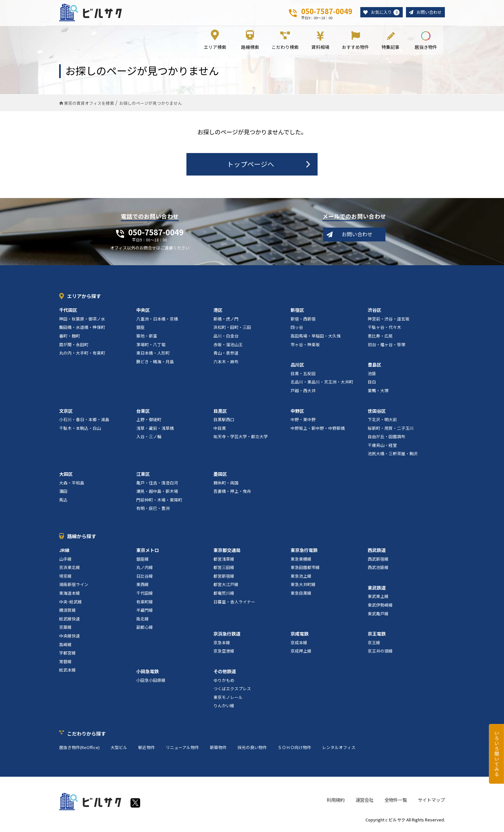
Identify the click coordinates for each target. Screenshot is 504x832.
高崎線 (65, 645)
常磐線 (65, 662)
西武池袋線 (378, 568)
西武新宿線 (378, 560)
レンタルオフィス (339, 748)
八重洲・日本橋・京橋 (157, 320)
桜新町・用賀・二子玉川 (391, 429)
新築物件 (218, 748)
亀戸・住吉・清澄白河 (157, 484)
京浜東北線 (70, 568)
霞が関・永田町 (74, 345)
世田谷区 (377, 412)
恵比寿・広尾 (380, 337)
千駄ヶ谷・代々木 (384, 328)
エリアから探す (84, 297)
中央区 (143, 311)
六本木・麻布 (226, 362)
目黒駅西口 (224, 420)
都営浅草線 (224, 560)
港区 (218, 311)
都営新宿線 (224, 577)
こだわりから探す (86, 734)
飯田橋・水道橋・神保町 (82, 328)
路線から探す (82, 537)
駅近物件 (147, 748)
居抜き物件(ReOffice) (79, 748)
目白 (372, 383)
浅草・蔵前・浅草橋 (155, 429)
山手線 (65, 560)
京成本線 (299, 643)
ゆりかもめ (224, 681)
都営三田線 (224, 568)
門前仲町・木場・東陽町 (159, 501)
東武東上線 (378, 597)
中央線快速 (70, 637)
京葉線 (65, 628)
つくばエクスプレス (232, 689)
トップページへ (251, 165)
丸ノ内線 (145, 568)
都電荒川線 (224, 594)
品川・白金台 (226, 337)
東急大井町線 (303, 586)
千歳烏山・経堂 (382, 446)
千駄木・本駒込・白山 (80, 429)
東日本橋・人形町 (153, 354)
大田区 (66, 475)
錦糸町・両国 (226, 484)
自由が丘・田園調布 (387, 438)
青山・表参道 (226, 354)
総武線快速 (70, 620)
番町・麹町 (70, 337)
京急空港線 (224, 652)
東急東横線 (301, 560)
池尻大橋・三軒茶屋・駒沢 (393, 455)
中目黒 (220, 429)
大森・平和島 (72, 484)
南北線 (143, 620)
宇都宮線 (67, 654)
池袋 (372, 374)
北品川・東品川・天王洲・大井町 (322, 383)
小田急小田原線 (151, 681)
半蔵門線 (145, 611)
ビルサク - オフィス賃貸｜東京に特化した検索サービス (91, 13)
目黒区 (220, 412)
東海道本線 (70, 594)
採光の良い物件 (252, 748)
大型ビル (119, 748)
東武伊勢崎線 (380, 606)
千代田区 (68, 311)
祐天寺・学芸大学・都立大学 (241, 438)
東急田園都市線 (305, 568)
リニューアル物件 (182, 748)
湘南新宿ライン (74, 586)
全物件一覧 (396, 801)
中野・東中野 (303, 420)
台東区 (143, 412)
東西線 (143, 586)
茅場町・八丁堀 (151, 345)
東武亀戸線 (378, 615)
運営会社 (364, 801)
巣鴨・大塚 (378, 391)
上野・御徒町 (149, 420)
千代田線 (145, 594)
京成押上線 (301, 652)
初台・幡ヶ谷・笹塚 (387, 345)
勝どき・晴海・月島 (155, 362)
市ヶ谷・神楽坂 (305, 345)
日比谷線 (145, 577)
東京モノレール (228, 698)
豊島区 (374, 366)
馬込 (63, 501)
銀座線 (143, 560)
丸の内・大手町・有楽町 (82, 354)
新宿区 (297, 311)
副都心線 (145, 628)
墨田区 (220, 475)
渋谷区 (374, 311)
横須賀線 (67, 611)
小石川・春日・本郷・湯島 (84, 420)
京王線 (374, 643)
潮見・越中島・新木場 (157, 492)
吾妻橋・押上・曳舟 (232, 492)
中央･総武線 (71, 603)
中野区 (297, 412)
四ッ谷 (297, 328)
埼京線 (65, 577)
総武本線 (67, 671)
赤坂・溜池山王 (228, 345)
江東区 (143, 475)
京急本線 (222, 643)
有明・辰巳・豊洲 (153, 509)
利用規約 (336, 801)
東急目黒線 (301, 594)
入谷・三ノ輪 (149, 438)
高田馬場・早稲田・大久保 (316, 337)
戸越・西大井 (303, 391)
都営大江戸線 (226, 586)
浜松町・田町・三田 (232, 328)
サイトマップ (431, 801)
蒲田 (63, 492)
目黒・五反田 (303, 374)
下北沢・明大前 (382, 420)
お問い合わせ (428, 12)
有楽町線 (145, 603)
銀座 (140, 328)
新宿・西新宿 (303, 320)
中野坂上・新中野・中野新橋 (318, 429)
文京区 (66, 412)
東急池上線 (301, 577)
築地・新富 (147, 337)
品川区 (297, 366)
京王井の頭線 (380, 652)
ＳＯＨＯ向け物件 (294, 748)
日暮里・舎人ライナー (234, 603)
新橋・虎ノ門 (226, 320)
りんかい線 (224, 707)
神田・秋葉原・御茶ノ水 (82, 320)
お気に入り (382, 13)
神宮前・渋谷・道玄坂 (389, 320)
